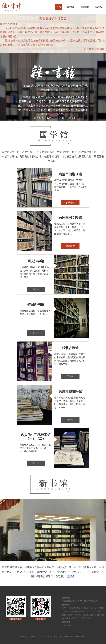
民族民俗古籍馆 (70, 391)
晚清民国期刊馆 (70, 174)
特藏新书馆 (36, 304)
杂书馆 (19, 7)
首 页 (59, 7)
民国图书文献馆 (70, 218)
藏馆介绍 (85, 7)
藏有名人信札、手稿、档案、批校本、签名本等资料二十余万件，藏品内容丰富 (35, 448)
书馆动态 (99, 7)
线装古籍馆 (70, 348)
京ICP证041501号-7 (77, 637)
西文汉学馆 (36, 261)
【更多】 (71, 118)
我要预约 (71, 7)
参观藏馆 (70, 203)
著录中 (36, 289)
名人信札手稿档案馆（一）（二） (36, 437)
